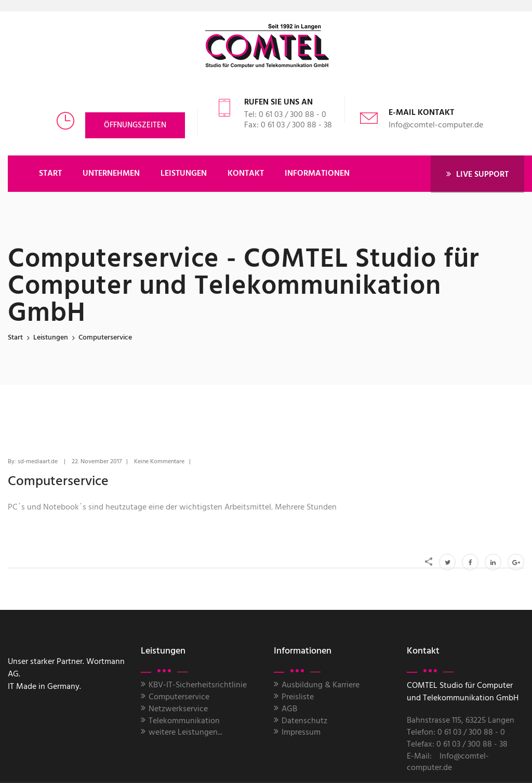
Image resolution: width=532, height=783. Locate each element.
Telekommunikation (184, 721)
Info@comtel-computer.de (436, 125)
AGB (289, 709)
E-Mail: (419, 756)
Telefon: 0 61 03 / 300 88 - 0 (456, 733)
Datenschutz (304, 721)
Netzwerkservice (178, 709)
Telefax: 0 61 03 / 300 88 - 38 (457, 745)
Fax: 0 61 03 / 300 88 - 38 (288, 125)
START (50, 174)
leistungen (51, 338)
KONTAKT (246, 174)
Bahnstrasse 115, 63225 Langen (461, 721)
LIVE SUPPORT (477, 174)
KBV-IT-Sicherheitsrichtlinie (198, 685)
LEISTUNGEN (184, 174)
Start (15, 338)
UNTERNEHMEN (111, 174)
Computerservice (179, 697)
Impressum (301, 733)
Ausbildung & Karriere (321, 685)
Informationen (317, 174)
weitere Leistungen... (185, 733)
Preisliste (298, 697)
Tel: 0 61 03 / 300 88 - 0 (285, 115)
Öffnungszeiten (135, 125)
